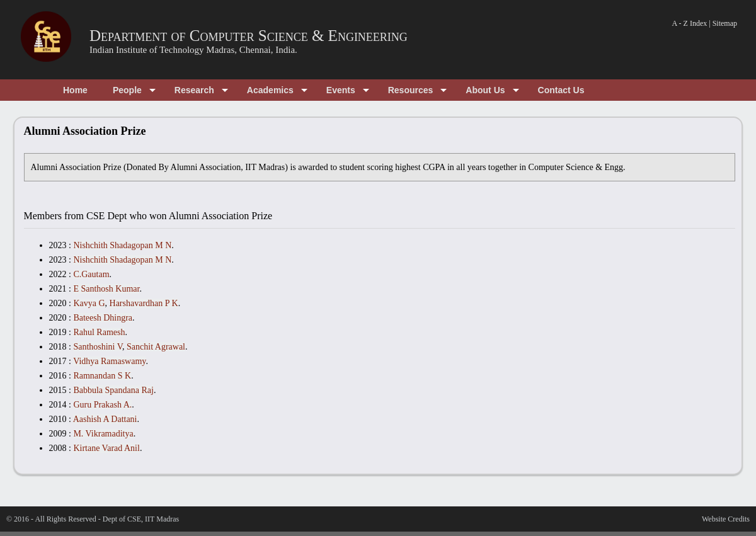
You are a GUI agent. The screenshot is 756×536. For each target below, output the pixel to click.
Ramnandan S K (102, 376)
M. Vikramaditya (103, 434)
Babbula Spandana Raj (113, 390)
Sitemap (725, 23)
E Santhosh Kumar (106, 289)
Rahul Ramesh (99, 332)
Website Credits (726, 519)
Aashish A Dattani (105, 419)
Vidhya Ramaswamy (109, 361)
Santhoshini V (98, 347)
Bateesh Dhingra (103, 318)
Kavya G (89, 303)
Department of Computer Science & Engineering (249, 36)
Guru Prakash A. (102, 405)
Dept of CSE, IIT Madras (141, 519)
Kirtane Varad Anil (106, 448)
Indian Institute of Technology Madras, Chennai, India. (193, 50)
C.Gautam (91, 274)
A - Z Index (690, 23)
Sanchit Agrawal (156, 347)
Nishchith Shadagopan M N (122, 245)
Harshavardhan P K (144, 303)
